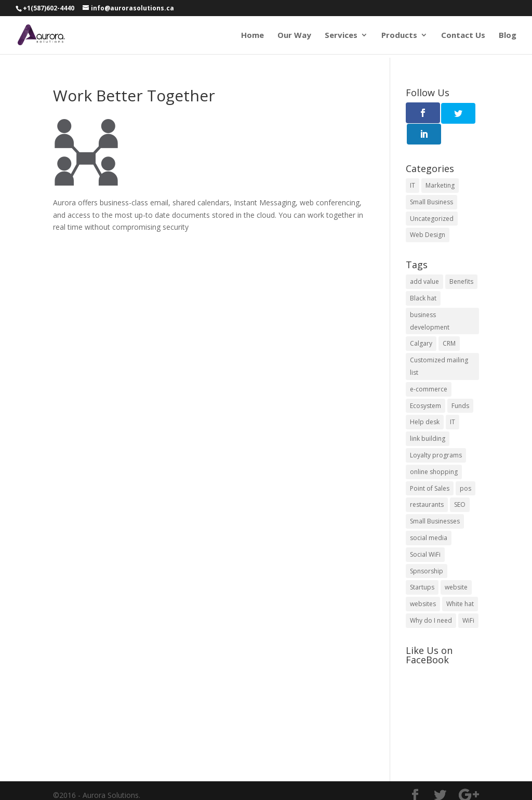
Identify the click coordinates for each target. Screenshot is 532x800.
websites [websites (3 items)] (423, 582)
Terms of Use (78, 786)
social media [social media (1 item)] (429, 516)
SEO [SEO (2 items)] (460, 483)
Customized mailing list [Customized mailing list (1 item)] (439, 345)
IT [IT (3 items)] (413, 164)
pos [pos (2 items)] (465, 467)
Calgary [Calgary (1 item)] (421, 322)
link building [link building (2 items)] (428, 417)
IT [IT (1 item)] (453, 401)
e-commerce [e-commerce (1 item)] (429, 368)
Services (341, 36)
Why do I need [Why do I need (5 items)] (431, 599)
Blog (508, 36)
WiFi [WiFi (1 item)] (468, 599)
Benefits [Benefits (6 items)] (461, 260)
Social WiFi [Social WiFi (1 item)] (425, 533)
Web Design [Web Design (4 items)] (428, 213)
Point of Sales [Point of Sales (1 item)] (430, 467)
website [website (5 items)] (456, 566)
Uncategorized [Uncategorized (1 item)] (432, 197)
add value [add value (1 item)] (424, 260)
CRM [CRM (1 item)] (449, 322)
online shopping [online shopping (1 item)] (434, 450)
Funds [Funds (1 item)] (460, 384)
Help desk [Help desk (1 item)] (425, 401)
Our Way (294, 36)
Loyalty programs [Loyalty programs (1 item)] (436, 434)
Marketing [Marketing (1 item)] (440, 164)
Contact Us (463, 36)
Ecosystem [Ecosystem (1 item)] (425, 384)
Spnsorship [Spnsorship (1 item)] (427, 549)
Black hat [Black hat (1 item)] (423, 277)
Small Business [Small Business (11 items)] (431, 181)
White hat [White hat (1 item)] (460, 582)
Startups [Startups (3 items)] (422, 566)
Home (252, 36)
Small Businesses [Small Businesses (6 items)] (435, 500)
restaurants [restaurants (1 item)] (427, 483)
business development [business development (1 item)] (430, 300)
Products (399, 36)
